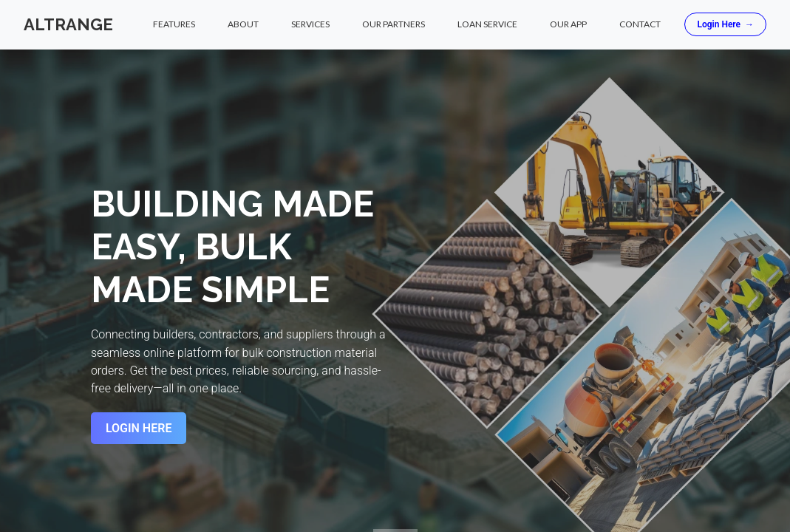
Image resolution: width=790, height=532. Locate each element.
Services (310, 25)
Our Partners (394, 25)
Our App (568, 25)
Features (174, 25)
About (243, 25)
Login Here (725, 25)
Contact (640, 25)
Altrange (68, 24)
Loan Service (487, 25)
